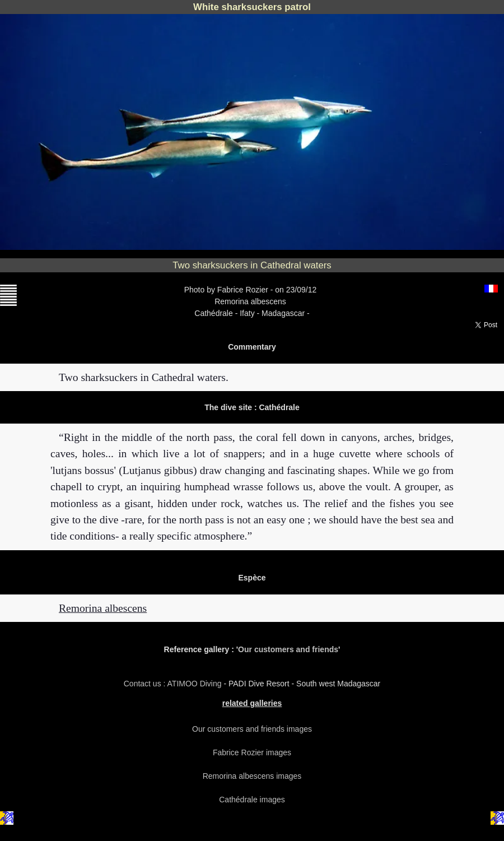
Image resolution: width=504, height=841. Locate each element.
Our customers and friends (288, 649)
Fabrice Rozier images (252, 752)
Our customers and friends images (252, 729)
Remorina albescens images (252, 776)
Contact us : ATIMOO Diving (174, 684)
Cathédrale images (252, 800)
